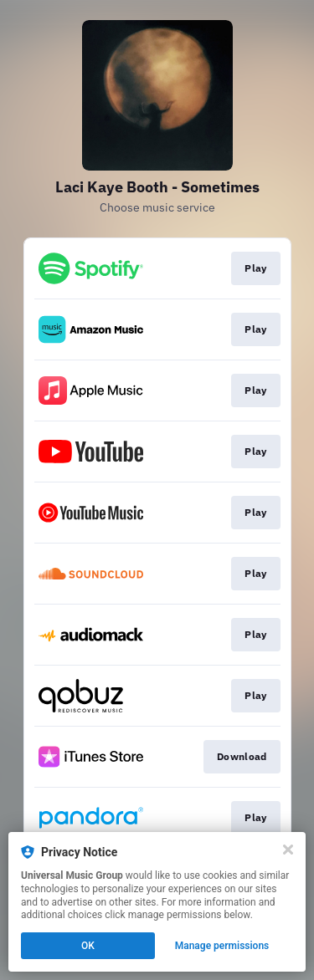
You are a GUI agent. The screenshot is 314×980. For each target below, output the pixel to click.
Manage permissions (222, 946)
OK (88, 946)
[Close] (288, 850)
